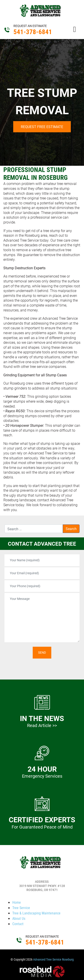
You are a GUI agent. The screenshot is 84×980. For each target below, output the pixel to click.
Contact (18, 924)
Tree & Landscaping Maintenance (36, 913)
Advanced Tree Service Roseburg (53, 959)
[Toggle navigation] (75, 29)
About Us (19, 918)
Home (17, 902)
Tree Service (21, 908)
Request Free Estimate (42, 127)
